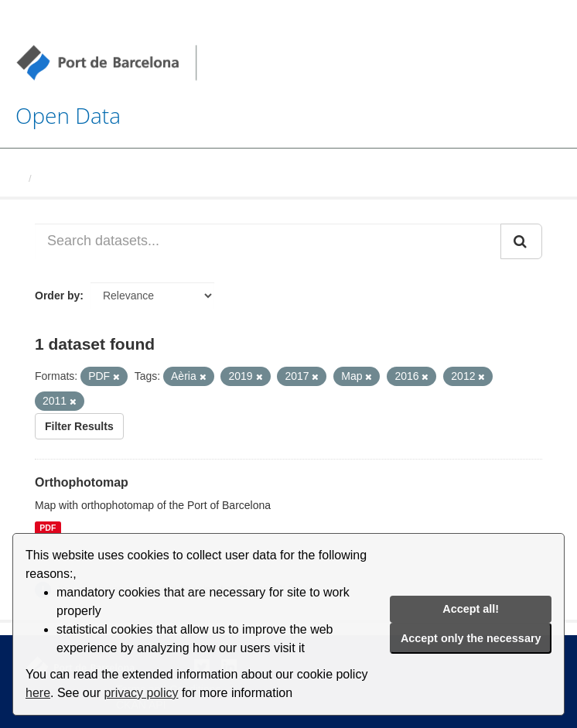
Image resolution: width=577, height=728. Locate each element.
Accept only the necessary (471, 638)
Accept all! (471, 609)
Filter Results (79, 426)
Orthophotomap (82, 482)
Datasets (59, 178)
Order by (57, 296)
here (38, 693)
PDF (48, 528)
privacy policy (141, 693)
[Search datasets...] (268, 241)
